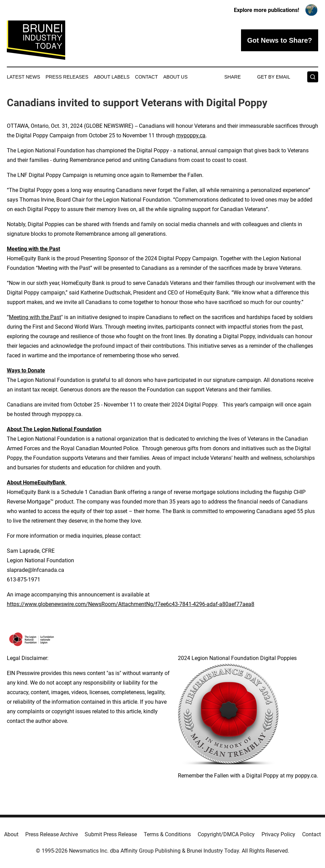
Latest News (24, 77)
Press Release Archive (52, 834)
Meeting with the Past (35, 317)
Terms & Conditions (167, 834)
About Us (175, 77)
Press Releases (67, 77)
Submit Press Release (111, 834)
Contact (147, 77)
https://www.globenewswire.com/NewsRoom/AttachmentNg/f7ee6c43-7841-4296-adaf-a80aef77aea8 (131, 604)
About (11, 834)
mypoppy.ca (191, 135)
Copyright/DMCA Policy (226, 834)
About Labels (112, 77)
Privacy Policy (278, 834)
